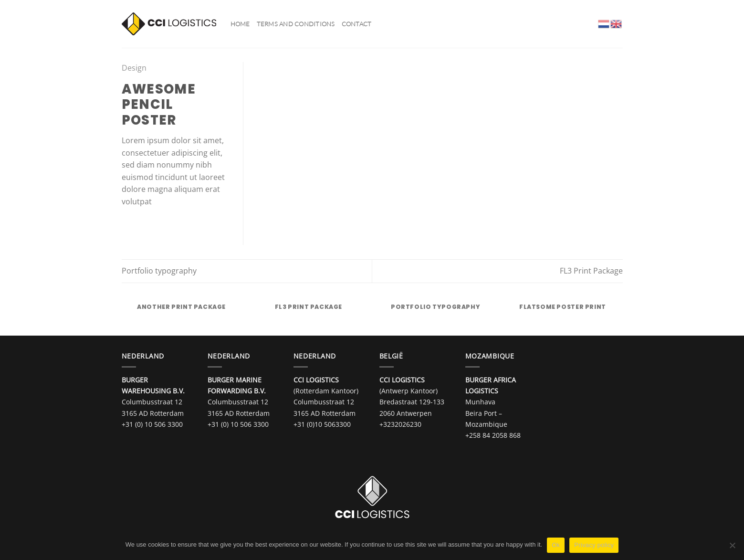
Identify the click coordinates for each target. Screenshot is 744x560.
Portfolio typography (159, 271)
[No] (732, 548)
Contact (357, 24)
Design (134, 68)
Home (240, 24)
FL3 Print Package (591, 271)
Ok (556, 545)
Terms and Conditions (296, 24)
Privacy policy (594, 545)
